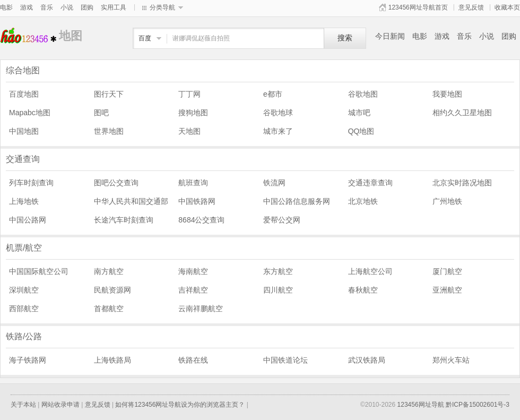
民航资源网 (112, 290)
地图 (29, 36)
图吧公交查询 (116, 183)
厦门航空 (447, 271)
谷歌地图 (363, 94)
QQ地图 (361, 131)
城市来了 (278, 131)
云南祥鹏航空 (201, 308)
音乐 (47, 7)
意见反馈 (471, 7)
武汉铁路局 (367, 360)
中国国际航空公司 (39, 271)
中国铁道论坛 (285, 360)
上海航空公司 (370, 271)
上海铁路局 (112, 360)
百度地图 (24, 94)
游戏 (27, 7)
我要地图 (447, 94)
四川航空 (278, 290)
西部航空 (24, 308)
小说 (67, 7)
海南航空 (193, 271)
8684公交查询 (201, 220)
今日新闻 (390, 36)
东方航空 (278, 271)
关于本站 (23, 405)
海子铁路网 (28, 360)
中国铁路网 (197, 201)
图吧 (101, 113)
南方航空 (109, 271)
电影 (6, 7)
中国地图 (24, 131)
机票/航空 (24, 248)
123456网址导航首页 (418, 7)
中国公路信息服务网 (297, 201)
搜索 (345, 38)
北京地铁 (363, 201)
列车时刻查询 (31, 183)
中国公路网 (28, 220)
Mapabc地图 (30, 113)
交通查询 (23, 159)
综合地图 (23, 70)
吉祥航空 (193, 290)
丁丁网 (189, 94)
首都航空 (109, 308)
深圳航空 (24, 290)
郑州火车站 (451, 360)
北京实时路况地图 (462, 183)
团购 (87, 7)
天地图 (189, 131)
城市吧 (359, 113)
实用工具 (114, 7)
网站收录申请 (60, 405)
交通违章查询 (370, 183)
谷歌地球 (278, 113)
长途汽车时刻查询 (124, 220)
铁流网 (274, 183)
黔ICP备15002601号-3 (478, 405)
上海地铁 (24, 201)
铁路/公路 (24, 336)
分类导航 (162, 7)
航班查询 (193, 183)
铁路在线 (193, 360)
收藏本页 (507, 7)
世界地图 (109, 131)
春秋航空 (363, 290)
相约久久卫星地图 (462, 113)
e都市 (273, 94)
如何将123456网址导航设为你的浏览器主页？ (180, 405)
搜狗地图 (193, 113)
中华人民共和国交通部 (131, 201)
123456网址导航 (421, 405)
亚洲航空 (447, 290)
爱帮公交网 (282, 220)
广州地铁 (447, 201)
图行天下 (109, 94)
